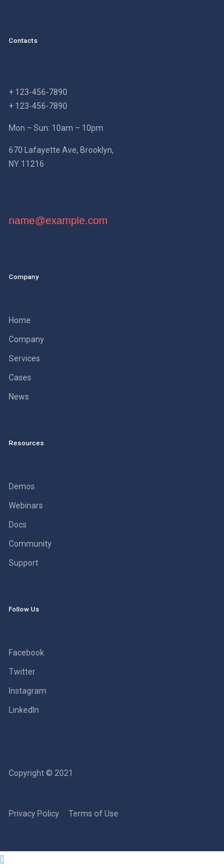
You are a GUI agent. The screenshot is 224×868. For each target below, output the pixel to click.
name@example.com (58, 221)
